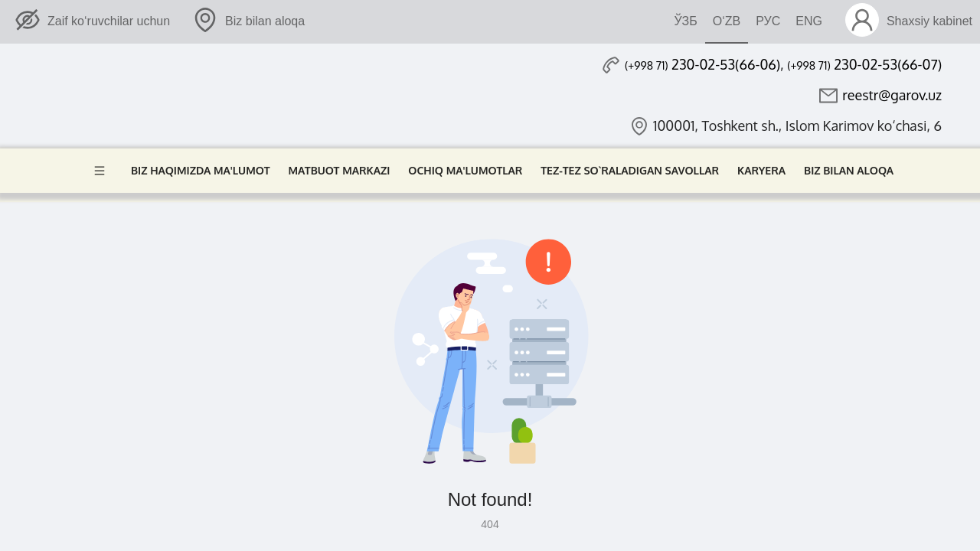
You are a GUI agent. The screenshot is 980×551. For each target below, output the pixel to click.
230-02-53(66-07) (864, 64)
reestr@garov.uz (892, 95)
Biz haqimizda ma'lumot (201, 170)
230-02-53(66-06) (702, 64)
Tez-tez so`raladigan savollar (630, 170)
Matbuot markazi (340, 170)
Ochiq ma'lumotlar (465, 170)
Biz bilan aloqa (849, 170)
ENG (809, 21)
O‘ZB (727, 21)
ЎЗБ (685, 21)
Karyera (761, 170)
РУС (768, 21)
